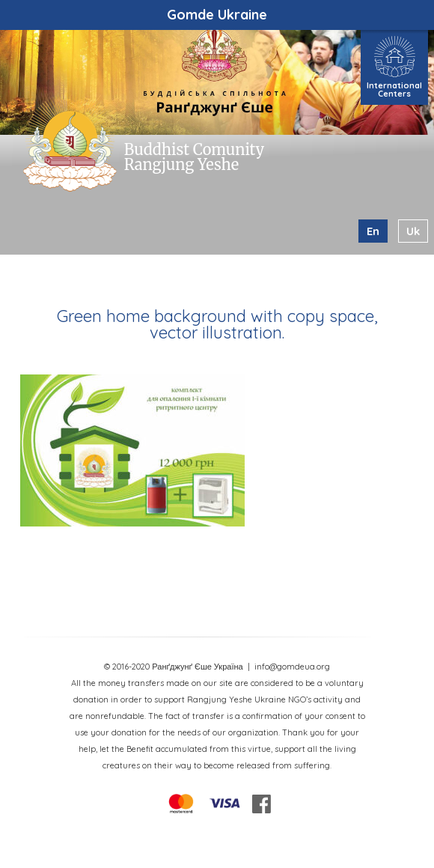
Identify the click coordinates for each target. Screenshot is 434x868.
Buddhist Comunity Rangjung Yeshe (194, 157)
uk (413, 231)
